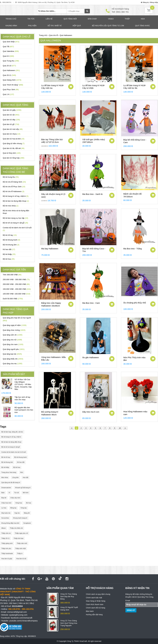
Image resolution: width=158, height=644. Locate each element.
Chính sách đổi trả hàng (96, 608)
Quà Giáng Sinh (12, 80)
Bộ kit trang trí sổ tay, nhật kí (16, 196)
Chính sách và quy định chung (98, 594)
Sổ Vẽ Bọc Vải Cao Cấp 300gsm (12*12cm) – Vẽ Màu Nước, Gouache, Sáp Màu (23, 384)
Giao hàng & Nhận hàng (96, 601)
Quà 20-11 (9, 75)
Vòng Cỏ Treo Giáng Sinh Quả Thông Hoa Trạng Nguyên (69, 623)
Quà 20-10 (9, 66)
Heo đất (26, 477)
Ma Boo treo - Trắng (133, 249)
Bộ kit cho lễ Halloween (14, 191)
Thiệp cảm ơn (6, 533)
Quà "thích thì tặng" (13, 85)
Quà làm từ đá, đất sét (14, 148)
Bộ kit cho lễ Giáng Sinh (14, 182)
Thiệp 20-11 (5, 538)
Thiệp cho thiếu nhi (16, 528)
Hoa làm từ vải (21, 559)
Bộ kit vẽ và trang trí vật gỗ (15, 223)
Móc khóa (5, 477)
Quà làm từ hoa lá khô (14, 139)
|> (125, 428)
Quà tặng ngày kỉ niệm (15, 325)
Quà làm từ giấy (12, 110)
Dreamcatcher (6, 488)
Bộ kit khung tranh (11, 240)
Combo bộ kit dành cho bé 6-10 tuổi (17, 229)
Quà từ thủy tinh (12, 153)
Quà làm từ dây (11, 120)
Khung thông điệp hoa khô (10, 523)
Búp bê (4, 498)
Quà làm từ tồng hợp (14, 158)
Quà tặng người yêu (14, 349)
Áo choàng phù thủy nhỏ (135, 303)
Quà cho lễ (53, 35)
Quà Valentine (11, 51)
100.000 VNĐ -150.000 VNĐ (16, 294)
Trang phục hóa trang (9, 472)
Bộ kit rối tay (10, 235)
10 (120, 428)
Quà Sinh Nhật (11, 42)
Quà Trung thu (11, 61)
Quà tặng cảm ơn (13, 335)
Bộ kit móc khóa (11, 206)
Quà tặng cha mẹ (12, 364)
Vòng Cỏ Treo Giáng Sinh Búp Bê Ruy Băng (69, 596)
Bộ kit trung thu (11, 177)
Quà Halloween (11, 70)
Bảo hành (90, 611)
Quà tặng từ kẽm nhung (14, 143)
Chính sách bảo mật (94, 598)
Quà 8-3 (8, 56)
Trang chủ (43, 35)
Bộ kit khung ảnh (7, 462)
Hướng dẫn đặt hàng (94, 615)
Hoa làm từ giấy (7, 559)
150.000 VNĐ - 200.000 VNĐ (17, 289)
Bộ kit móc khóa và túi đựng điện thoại (16, 212)
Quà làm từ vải (11, 115)
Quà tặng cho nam (13, 344)
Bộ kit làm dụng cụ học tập (15, 218)
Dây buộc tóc (6, 513)
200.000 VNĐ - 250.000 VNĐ (16, 284)
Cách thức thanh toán (95, 604)
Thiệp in (20, 553)
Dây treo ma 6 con (91, 412)
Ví (9, 493)
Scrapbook (27, 523)
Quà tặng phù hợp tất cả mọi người (17, 319)
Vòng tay (24, 508)
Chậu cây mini (15, 498)
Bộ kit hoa (9, 259)
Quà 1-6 (8, 94)
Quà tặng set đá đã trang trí (11, 482)
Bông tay (13, 508)
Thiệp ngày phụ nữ (21, 533)
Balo (3, 493)
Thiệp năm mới (22, 543)
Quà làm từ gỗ (11, 124)
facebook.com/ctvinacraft (22, 618)
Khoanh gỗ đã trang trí (23, 488)
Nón (22, 472)
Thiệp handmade (7, 553)
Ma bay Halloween (50, 249)
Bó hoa (28, 503)
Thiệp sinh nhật (20, 548)
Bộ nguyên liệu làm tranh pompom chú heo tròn (24, 410)
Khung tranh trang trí (20, 518)
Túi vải (16, 493)
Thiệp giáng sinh (7, 543)
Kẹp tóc (17, 513)
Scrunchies (5, 518)
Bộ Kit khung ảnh (11, 245)
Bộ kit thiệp (9, 254)
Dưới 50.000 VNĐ (13, 299)
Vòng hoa (19, 503)
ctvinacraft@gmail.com (17, 612)
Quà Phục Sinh (11, 90)
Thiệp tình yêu (6, 548)
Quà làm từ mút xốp (13, 129)
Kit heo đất (9, 249)
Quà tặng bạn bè (12, 354)
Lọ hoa (4, 508)
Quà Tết (8, 47)
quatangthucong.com (18, 615)
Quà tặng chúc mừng (14, 330)
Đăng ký (146, 2)
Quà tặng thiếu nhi (13, 359)
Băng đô (27, 513)
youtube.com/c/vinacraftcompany (23, 621)
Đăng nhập (154, 2)
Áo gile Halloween (91, 357)
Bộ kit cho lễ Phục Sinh (14, 187)
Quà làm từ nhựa (12, 134)
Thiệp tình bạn (19, 538)
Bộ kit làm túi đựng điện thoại (16, 201)
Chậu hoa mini (6, 503)
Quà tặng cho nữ (12, 340)
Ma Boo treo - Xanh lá (92, 194)
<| (72, 428)
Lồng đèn (15, 477)
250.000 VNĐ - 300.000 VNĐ (16, 279)
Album (4, 528)
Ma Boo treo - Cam (91, 303)
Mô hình (26, 493)
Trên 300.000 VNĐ (12, 275)
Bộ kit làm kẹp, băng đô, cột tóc (12, 432)
